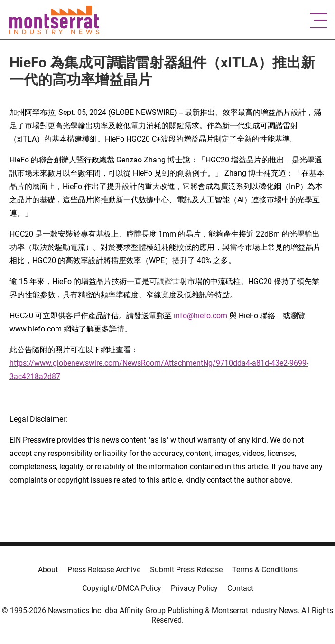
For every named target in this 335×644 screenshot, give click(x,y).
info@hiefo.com (200, 316)
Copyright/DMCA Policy (122, 588)
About (48, 570)
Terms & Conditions (265, 570)
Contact (240, 588)
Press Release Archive (104, 570)
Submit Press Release (186, 570)
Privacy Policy (194, 588)
